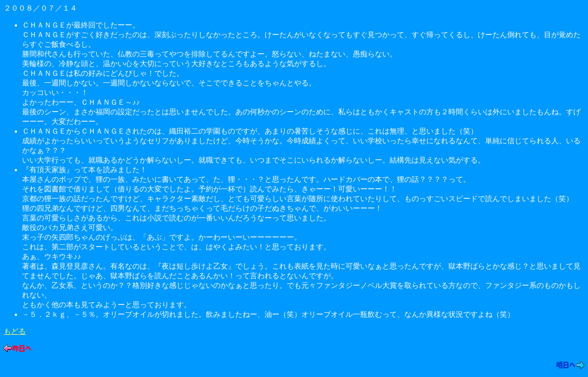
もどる (15, 331)
